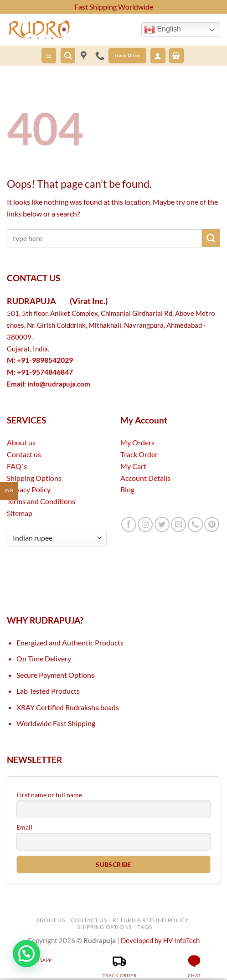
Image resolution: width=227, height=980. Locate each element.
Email (24, 827)
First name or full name (49, 795)
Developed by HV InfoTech (160, 941)
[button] (49, 55)
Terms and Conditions (41, 501)
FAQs (144, 927)
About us (21, 442)
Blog (127, 489)
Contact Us (89, 920)
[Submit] (211, 238)
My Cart (133, 466)
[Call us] (195, 524)
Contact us (24, 454)
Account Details (145, 478)
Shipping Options (34, 478)
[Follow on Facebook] (129, 524)
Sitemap (20, 513)
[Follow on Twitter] (162, 524)
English (163, 30)
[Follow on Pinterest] (212, 524)
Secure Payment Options (55, 675)
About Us (51, 920)
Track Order (139, 454)
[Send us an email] (178, 524)
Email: (49, 384)
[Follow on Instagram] (145, 524)
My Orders (137, 442)
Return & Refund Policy (151, 920)
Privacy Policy (29, 489)
